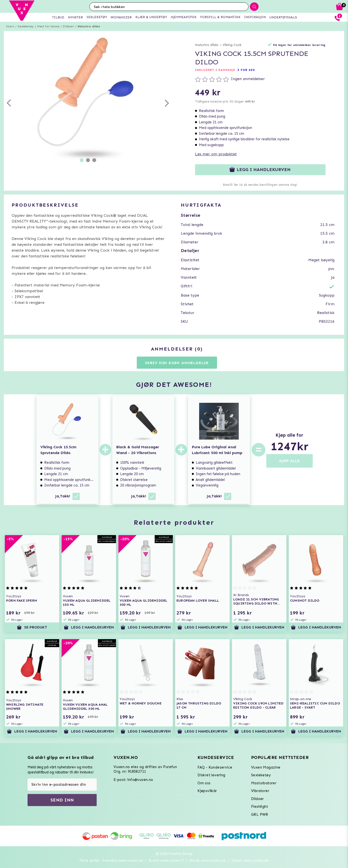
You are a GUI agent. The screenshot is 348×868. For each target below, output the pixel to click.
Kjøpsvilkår (207, 791)
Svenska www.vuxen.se (123, 861)
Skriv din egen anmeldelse (177, 363)
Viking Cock (232, 45)
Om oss (204, 783)
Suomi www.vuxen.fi (166, 861)
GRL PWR (260, 815)
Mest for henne (48, 26)
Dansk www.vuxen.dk (250, 861)
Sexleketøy (26, 26)
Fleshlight (260, 807)
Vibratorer (260, 791)
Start (10, 26)
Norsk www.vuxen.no (208, 861)
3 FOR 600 (246, 70)
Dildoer (68, 26)
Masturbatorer (264, 783)
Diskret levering (211, 775)
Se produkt (32, 627)
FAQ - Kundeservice (215, 767)
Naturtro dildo (89, 26)
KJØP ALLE (290, 461)
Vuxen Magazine (266, 767)
